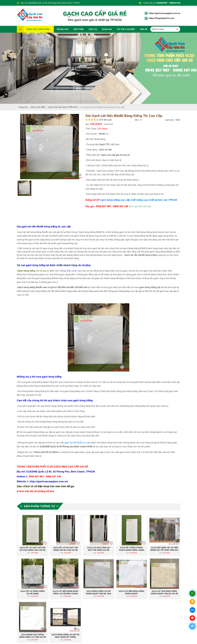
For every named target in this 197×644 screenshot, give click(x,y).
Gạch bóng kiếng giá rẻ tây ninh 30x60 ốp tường (66, 636)
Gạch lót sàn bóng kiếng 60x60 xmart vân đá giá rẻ (165, 592)
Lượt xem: (170, 120)
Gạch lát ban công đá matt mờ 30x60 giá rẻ (99, 549)
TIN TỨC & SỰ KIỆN (126, 29)
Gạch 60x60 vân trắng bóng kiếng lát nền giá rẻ (33, 636)
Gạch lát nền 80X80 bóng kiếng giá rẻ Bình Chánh (66, 592)
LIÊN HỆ (144, 29)
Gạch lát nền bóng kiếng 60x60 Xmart (132, 592)
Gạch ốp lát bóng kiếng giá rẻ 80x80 (33, 592)
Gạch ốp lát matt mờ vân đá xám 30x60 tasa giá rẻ (33, 549)
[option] (50, 147)
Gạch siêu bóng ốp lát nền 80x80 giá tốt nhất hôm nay (164, 549)
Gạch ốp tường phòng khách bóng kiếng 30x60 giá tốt (132, 549)
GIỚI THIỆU (79, 29)
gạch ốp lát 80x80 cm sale (78, 443)
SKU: (137, 120)
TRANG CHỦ (63, 29)
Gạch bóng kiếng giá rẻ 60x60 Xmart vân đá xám (99, 592)
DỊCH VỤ (93, 29)
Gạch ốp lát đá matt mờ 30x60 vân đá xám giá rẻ (66, 549)
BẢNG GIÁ (107, 29)
